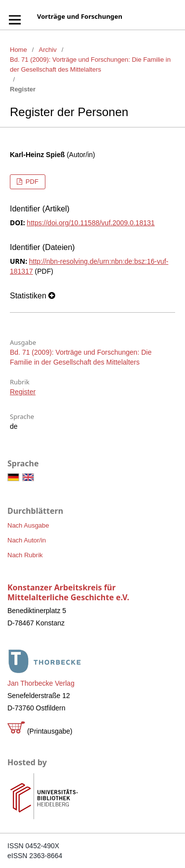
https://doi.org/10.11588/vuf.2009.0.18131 (91, 223)
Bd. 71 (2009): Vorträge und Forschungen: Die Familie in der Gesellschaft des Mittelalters (90, 64)
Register (23, 392)
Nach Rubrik (25, 555)
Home (18, 50)
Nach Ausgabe (28, 525)
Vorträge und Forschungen (80, 16)
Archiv (48, 50)
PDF (31, 182)
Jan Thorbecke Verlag (41, 683)
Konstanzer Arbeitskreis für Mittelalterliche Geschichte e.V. (68, 592)
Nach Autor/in (27, 540)
